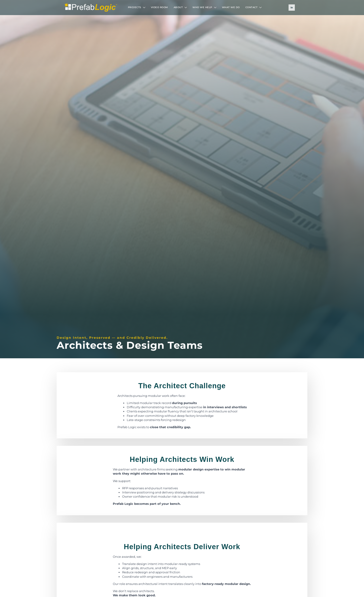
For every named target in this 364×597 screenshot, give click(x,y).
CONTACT (252, 7)
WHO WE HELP (202, 7)
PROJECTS (135, 7)
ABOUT (178, 7)
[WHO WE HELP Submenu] (216, 7)
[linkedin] (292, 8)
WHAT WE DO (231, 7)
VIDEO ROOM (159, 7)
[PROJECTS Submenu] (145, 7)
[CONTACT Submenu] (261, 7)
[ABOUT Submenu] (186, 7)
